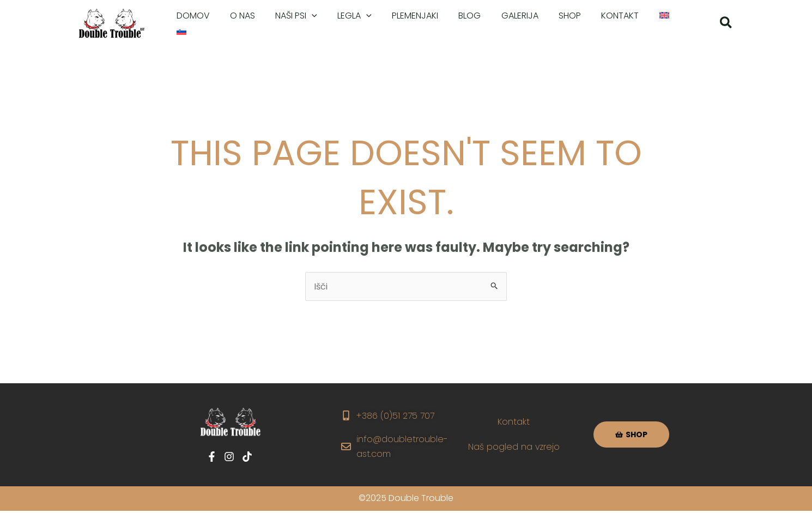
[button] (726, 24)
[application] (305, 24)
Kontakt (514, 422)
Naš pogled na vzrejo (514, 447)
